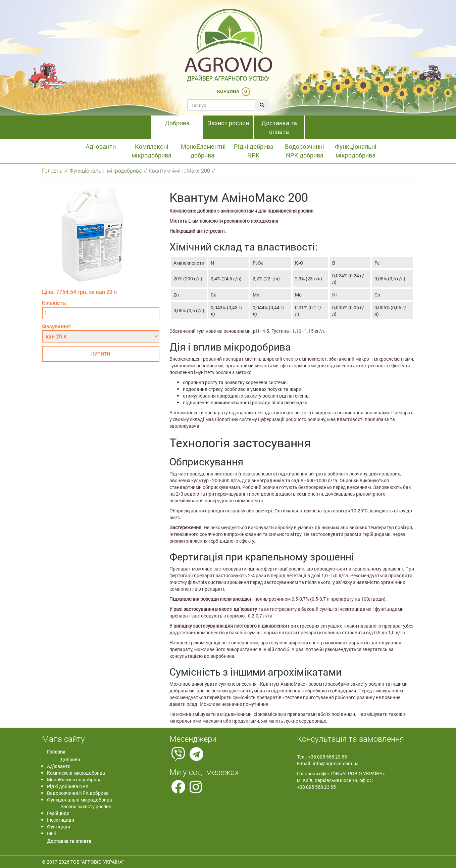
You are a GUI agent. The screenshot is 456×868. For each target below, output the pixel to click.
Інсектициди (61, 820)
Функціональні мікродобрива (356, 151)
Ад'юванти (101, 146)
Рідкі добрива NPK (254, 151)
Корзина (228, 91)
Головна (52, 170)
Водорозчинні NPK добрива (305, 151)
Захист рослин (228, 123)
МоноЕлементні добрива (203, 151)
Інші (52, 833)
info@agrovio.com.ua (336, 763)
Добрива (177, 123)
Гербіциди (58, 813)
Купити (101, 354)
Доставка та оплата (279, 127)
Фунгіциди (59, 827)
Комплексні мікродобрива (151, 151)
